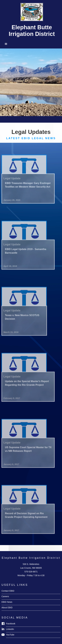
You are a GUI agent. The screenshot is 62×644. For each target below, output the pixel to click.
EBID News (7, 602)
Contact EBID (8, 591)
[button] (31, 44)
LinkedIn (10, 629)
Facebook (11, 624)
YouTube (10, 635)
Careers (5, 596)
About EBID (7, 608)
